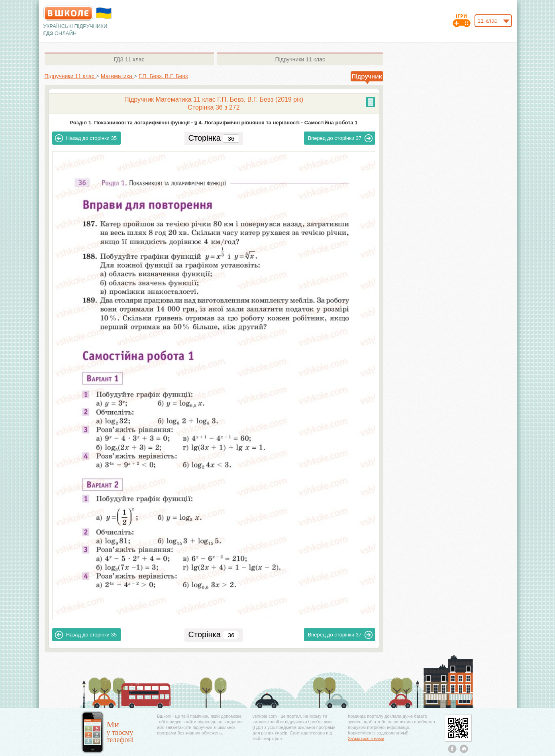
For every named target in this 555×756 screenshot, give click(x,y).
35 (86, 138)
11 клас (129, 59)
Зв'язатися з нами (366, 738)
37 (340, 138)
